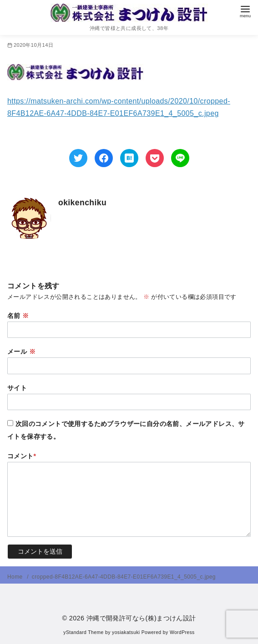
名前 (18, 316)
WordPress (182, 632)
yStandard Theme (83, 632)
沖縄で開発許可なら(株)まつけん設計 (141, 618)
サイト (17, 388)
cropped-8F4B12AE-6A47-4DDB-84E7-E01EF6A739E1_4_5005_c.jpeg (124, 577)
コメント (22, 456)
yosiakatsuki (126, 632)
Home (16, 577)
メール (21, 352)
